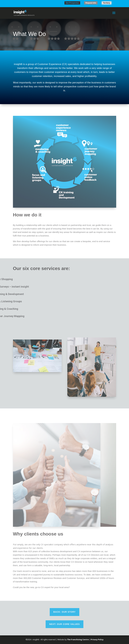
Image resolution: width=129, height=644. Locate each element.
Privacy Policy (97, 640)
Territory (107, 3)
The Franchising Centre (78, 640)
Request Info (91, 3)
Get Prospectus (72, 3)
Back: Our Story (64, 612)
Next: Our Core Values (64, 624)
